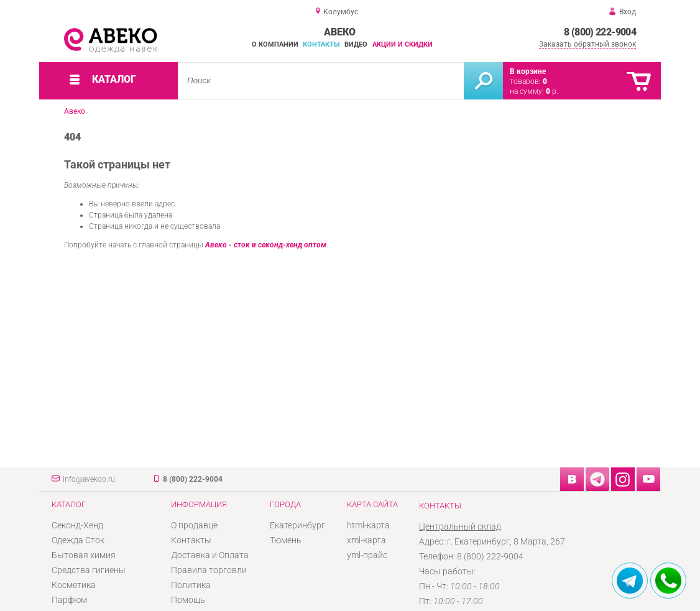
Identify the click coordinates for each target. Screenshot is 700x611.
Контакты (321, 44)
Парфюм (69, 600)
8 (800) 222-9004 (600, 32)
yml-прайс (367, 555)
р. (552, 91)
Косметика (74, 585)
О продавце (194, 525)
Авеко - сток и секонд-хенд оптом (266, 245)
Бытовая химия (84, 555)
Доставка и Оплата (210, 555)
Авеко (75, 111)
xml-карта (366, 540)
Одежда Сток (78, 540)
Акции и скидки (403, 44)
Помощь (188, 600)
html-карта (368, 525)
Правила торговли (209, 570)
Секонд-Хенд (77, 525)
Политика (191, 585)
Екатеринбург (297, 525)
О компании (275, 44)
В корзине (528, 71)
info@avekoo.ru (89, 479)
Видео (356, 44)
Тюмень (286, 540)
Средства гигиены (89, 570)
